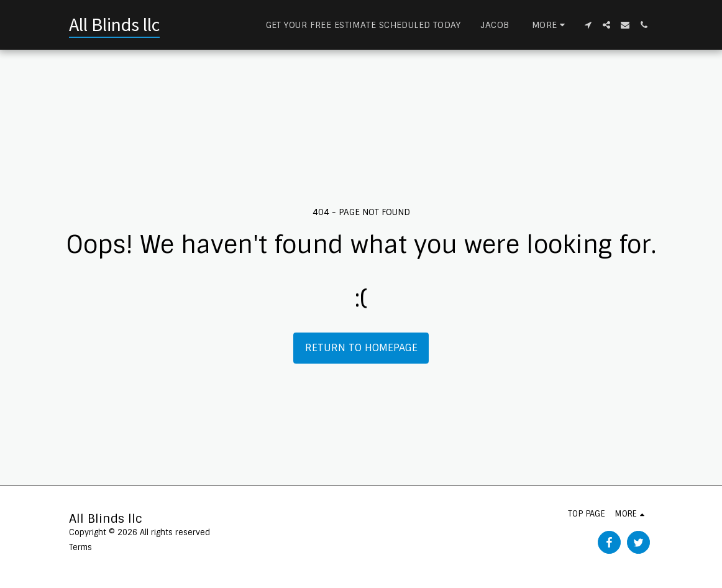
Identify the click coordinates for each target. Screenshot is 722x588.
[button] (588, 25)
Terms (80, 547)
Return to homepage (361, 348)
